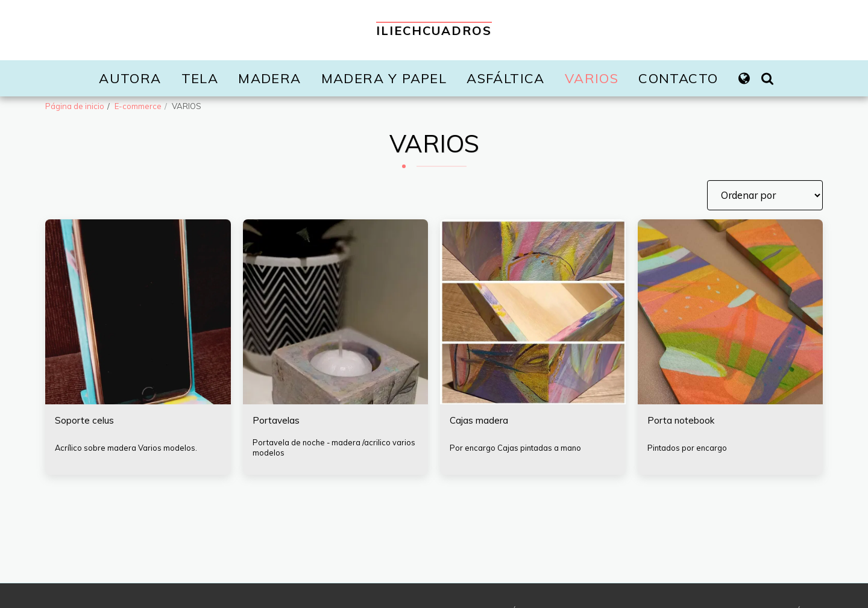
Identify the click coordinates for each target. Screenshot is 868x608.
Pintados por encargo (688, 448)
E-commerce (138, 106)
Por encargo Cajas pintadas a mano (517, 448)
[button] (767, 78)
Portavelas (277, 421)
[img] (533, 312)
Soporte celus (86, 421)
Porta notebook (683, 421)
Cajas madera (480, 421)
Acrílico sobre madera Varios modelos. (126, 448)
